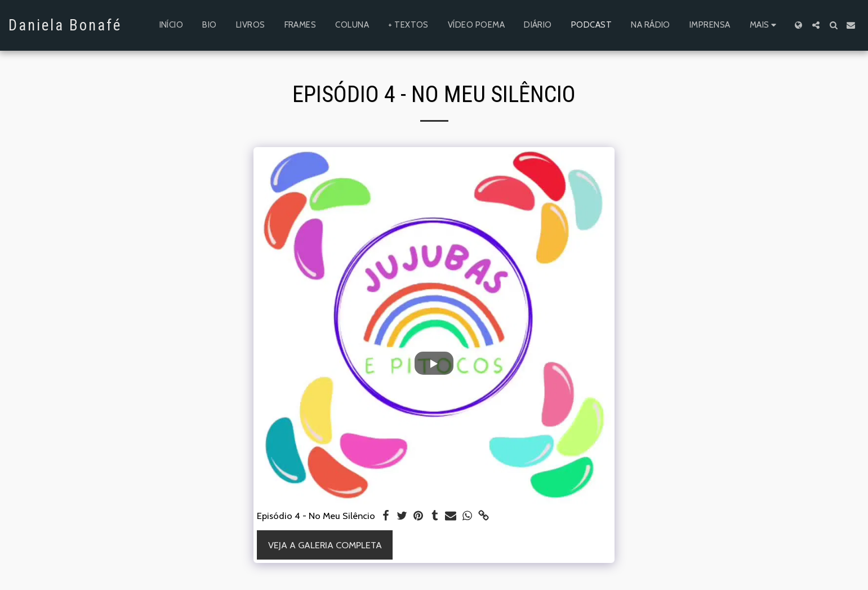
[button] (816, 25)
